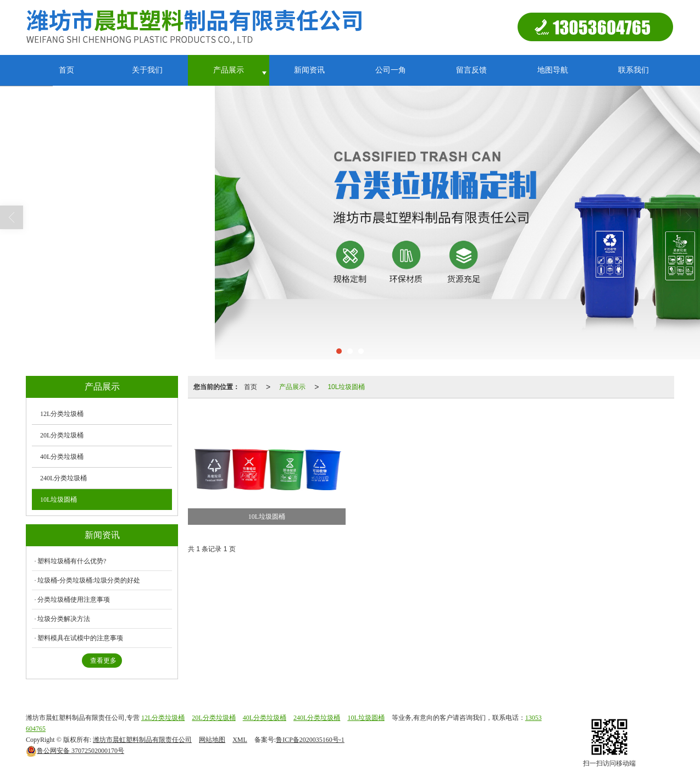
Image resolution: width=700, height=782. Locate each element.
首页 (66, 70)
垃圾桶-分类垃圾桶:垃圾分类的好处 (89, 580)
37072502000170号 (75, 751)
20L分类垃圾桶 (62, 435)
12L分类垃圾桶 (62, 414)
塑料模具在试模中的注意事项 (80, 638)
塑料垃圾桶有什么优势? (72, 561)
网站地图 (212, 740)
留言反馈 (471, 70)
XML (240, 740)
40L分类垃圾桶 (62, 457)
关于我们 (147, 70)
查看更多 (103, 661)
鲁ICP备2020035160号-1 (310, 740)
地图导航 (553, 70)
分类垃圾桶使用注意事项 (74, 600)
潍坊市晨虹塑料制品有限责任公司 (142, 740)
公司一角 (391, 70)
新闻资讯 (309, 70)
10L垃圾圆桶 (346, 387)
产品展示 (229, 70)
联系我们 (634, 70)
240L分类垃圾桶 (63, 478)
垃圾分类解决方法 (64, 619)
